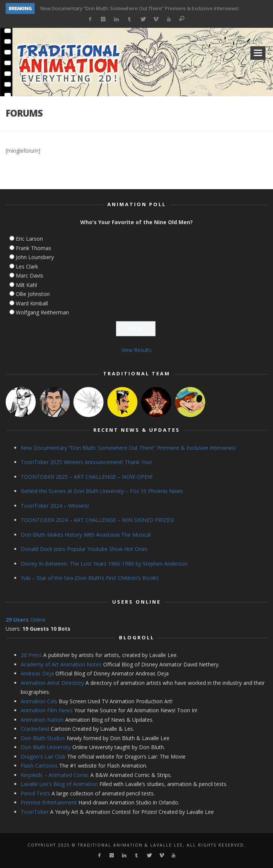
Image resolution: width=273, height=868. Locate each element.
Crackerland (35, 729)
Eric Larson (29, 239)
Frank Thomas (34, 248)
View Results (136, 350)
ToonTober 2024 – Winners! (55, 506)
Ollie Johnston (33, 294)
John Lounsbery (35, 257)
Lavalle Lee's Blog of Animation (59, 784)
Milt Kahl (26, 285)
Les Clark (27, 266)
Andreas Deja (37, 673)
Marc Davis (30, 275)
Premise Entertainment (49, 802)
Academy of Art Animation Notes (61, 664)
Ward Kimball (32, 303)
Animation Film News (47, 710)
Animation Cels (39, 701)
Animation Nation (42, 720)
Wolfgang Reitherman (42, 312)
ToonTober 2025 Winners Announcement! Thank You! (86, 462)
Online (26, 620)
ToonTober (35, 812)
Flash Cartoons (39, 766)
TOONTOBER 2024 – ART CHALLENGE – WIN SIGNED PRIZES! (97, 520)
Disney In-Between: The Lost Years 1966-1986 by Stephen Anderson (104, 564)
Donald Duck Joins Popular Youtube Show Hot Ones (84, 549)
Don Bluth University (46, 747)
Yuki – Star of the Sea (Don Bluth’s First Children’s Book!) (90, 578)
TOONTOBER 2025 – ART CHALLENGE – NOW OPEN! (87, 477)
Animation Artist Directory (52, 683)
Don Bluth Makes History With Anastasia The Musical (86, 535)
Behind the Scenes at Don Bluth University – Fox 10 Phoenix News (102, 491)
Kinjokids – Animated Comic (55, 775)
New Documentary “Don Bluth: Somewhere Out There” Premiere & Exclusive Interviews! (140, 8)
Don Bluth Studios (43, 738)
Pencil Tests (35, 793)
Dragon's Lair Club (43, 756)
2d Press (31, 655)
